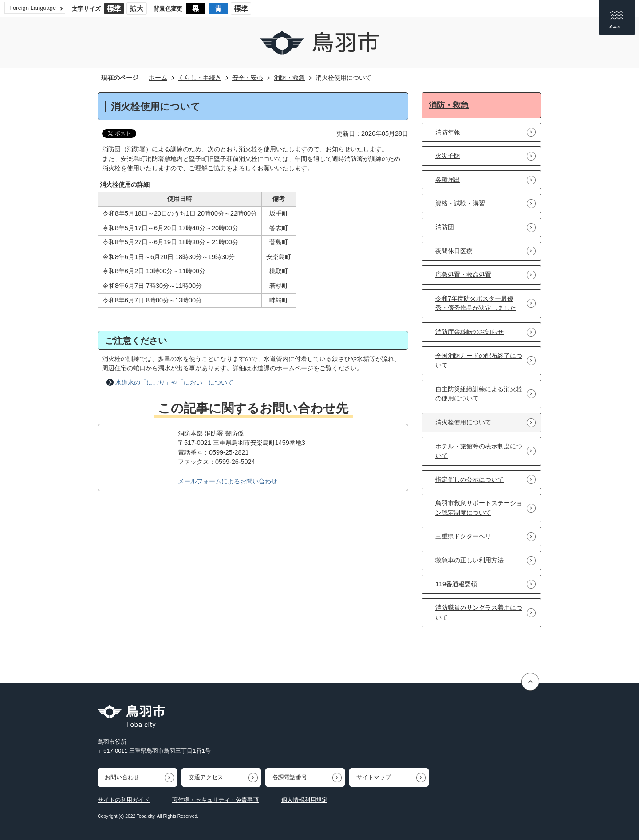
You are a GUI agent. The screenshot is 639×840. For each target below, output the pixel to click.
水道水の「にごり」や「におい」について (174, 382)
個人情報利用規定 (304, 800)
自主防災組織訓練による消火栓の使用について (479, 394)
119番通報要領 (456, 584)
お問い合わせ (122, 777)
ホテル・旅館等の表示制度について (479, 451)
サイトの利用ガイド (124, 800)
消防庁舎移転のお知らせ (469, 332)
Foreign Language (33, 8)
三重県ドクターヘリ (463, 536)
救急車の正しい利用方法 (469, 560)
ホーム (158, 78)
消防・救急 (289, 78)
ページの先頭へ (531, 681)
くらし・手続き (200, 78)
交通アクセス (206, 777)
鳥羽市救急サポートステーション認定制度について (479, 508)
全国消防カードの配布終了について (479, 361)
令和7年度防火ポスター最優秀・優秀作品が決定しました (476, 303)
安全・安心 (248, 78)
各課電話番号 (290, 777)
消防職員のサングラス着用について (479, 612)
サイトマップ (374, 777)
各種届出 (448, 180)
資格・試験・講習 (460, 203)
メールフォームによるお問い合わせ (228, 481)
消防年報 (448, 132)
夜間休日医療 (454, 251)
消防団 (445, 227)
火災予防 (448, 156)
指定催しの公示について (469, 479)
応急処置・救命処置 (463, 275)
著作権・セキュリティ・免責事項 (215, 800)
